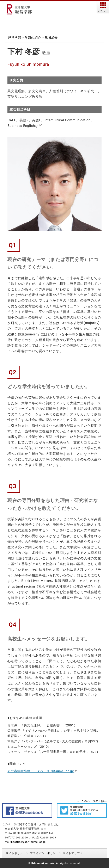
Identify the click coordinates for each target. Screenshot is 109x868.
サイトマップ (71, 853)
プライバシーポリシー (44, 853)
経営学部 (15, 38)
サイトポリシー (16, 853)
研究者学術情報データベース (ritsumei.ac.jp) (41, 771)
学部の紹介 (33, 38)
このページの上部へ (94, 801)
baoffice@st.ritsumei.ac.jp (28, 842)
